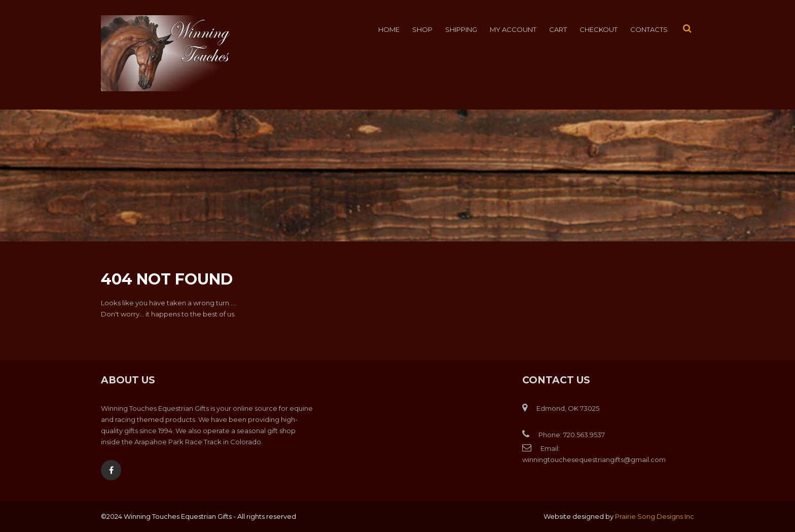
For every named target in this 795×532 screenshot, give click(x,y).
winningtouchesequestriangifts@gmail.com (594, 459)
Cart (558, 29)
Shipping (461, 29)
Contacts (649, 29)
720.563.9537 (584, 435)
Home (389, 29)
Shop (422, 29)
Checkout (599, 29)
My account (513, 29)
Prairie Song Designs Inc (655, 516)
